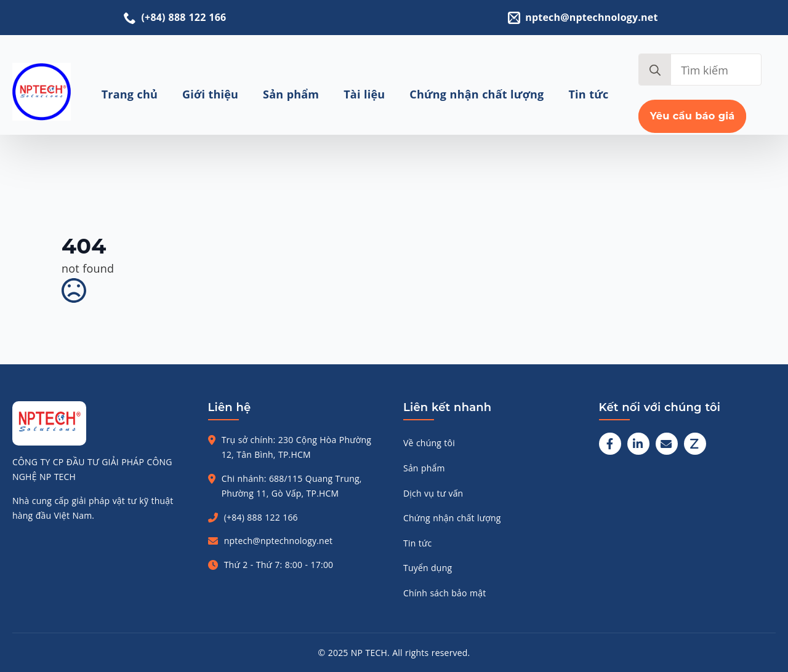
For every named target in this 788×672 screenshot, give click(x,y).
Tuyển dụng (428, 568)
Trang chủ (130, 94)
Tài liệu (364, 94)
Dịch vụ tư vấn (433, 493)
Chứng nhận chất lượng (476, 94)
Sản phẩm (291, 94)
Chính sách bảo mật (444, 593)
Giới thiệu (210, 94)
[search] (655, 70)
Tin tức (589, 94)
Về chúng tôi (429, 443)
